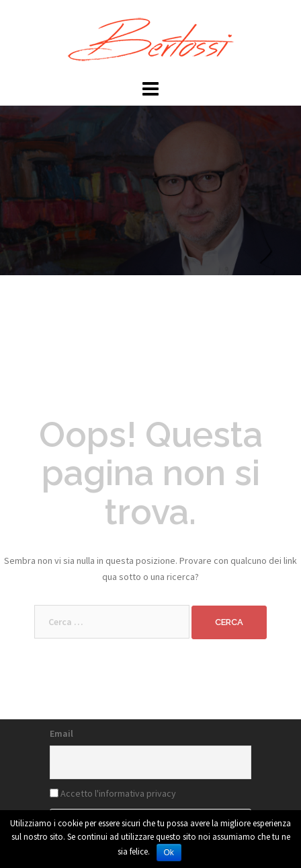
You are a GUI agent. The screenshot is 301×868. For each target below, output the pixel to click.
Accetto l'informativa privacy (118, 793)
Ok (169, 853)
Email (61, 733)
